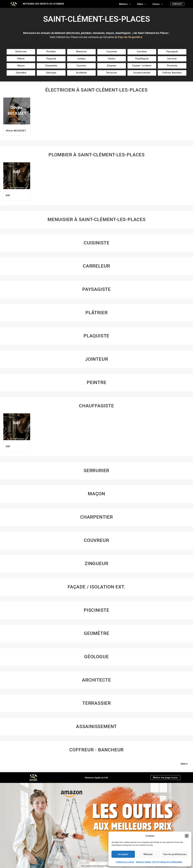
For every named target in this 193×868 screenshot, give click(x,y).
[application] (133, 4)
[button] (187, 836)
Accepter (123, 854)
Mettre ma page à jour (165, 777)
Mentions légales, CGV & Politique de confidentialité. (159, 862)
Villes (144, 4)
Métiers (129, 4)
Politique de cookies (125, 862)
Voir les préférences (175, 854)
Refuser (148, 854)
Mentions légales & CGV (97, 778)
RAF (9, 198)
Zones (158, 4)
